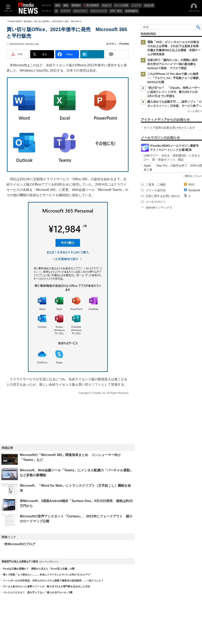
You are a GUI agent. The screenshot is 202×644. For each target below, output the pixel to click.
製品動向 (28, 21)
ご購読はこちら (191, 176)
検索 (199, 27)
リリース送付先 (156, 190)
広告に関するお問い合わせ (163, 196)
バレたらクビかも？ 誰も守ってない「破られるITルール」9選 (38, 592)
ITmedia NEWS (15, 21)
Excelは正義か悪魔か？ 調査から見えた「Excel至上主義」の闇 (39, 569)
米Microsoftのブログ (20, 544)
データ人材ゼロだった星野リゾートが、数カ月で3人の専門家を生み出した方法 (46, 587)
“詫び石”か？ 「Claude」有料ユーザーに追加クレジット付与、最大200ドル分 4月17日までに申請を (174, 92)
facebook (194, 190)
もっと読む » (195, 111)
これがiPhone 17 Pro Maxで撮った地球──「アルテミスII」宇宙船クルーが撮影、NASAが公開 (174, 78)
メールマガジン (156, 202)
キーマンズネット (49, 562)
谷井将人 (112, 44)
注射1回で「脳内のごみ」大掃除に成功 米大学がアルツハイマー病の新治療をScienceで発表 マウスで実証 (174, 64)
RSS (191, 185)
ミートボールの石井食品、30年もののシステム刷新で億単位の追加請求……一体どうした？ (53, 581)
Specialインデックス (159, 207)
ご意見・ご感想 (156, 185)
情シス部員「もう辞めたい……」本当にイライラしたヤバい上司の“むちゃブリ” (47, 575)
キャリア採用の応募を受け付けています (169, 128)
